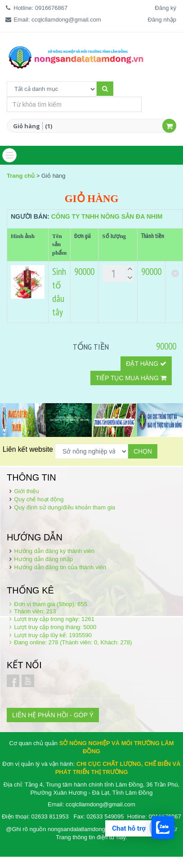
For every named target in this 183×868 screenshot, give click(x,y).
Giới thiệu (26, 491)
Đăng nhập (162, 20)
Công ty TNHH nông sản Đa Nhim (107, 216)
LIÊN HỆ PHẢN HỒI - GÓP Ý (53, 715)
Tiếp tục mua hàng (131, 378)
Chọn (143, 451)
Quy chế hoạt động (39, 499)
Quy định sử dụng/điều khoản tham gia (65, 507)
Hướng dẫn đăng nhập (43, 559)
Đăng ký (165, 8)
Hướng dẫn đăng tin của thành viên (60, 567)
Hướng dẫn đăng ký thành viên (54, 551)
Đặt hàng (146, 364)
